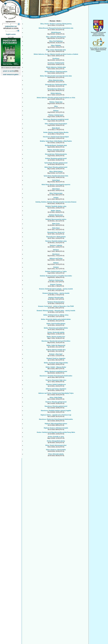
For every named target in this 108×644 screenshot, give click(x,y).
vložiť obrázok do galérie (11, 75)
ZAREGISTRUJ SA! (11, 27)
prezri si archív (9, 71)
